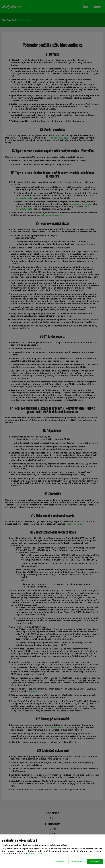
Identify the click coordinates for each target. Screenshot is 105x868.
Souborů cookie (36, 853)
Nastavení (60, 861)
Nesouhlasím (77, 861)
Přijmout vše (95, 861)
